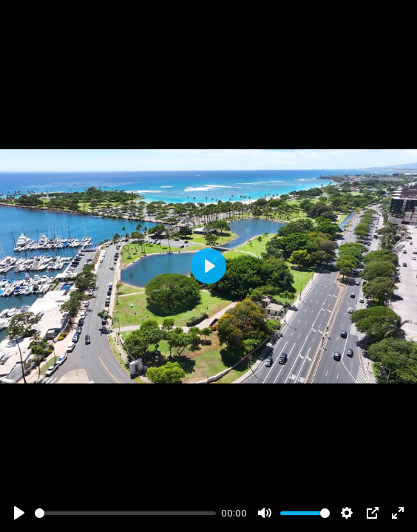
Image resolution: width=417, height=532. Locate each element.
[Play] (19, 513)
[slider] (125, 513)
